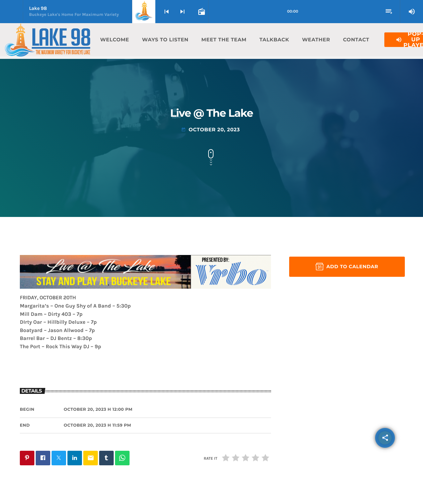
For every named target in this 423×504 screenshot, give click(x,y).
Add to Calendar (347, 267)
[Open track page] (201, 12)
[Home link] (48, 40)
